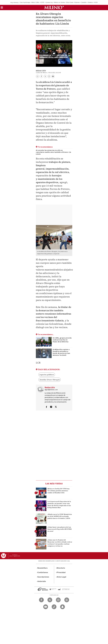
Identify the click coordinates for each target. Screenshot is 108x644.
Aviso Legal (61, 577)
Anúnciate (42, 581)
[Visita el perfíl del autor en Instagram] (51, 407)
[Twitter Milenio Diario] (50, 600)
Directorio (61, 568)
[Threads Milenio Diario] (67, 600)
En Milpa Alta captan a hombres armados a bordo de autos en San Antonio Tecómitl (61, 352)
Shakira (90, 2)
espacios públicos (47, 375)
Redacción (41, 71)
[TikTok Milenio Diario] (54, 607)
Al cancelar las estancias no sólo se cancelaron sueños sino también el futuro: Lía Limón (53, 152)
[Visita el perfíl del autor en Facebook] (46, 407)
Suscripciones (43, 577)
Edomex (77, 2)
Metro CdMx (35, 2)
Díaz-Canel (70, 2)
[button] (2, 8)
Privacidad (61, 572)
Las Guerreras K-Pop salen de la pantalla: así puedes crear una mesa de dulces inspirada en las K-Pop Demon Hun (59, 505)
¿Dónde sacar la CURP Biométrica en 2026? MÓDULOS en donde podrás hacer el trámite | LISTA (60, 516)
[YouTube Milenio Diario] (46, 607)
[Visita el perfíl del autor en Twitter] (56, 407)
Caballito (84, 2)
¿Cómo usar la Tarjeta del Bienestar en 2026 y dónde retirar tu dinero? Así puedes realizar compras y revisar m (60, 543)
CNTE (42, 2)
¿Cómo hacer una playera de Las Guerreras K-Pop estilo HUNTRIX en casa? (60, 529)
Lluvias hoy (49, 2)
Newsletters (43, 568)
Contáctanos (43, 572)
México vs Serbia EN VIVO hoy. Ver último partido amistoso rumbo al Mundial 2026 (59, 491)
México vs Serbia (59, 2)
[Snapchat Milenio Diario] (62, 607)
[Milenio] (54, 8)
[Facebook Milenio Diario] (41, 600)
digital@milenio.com (51, 390)
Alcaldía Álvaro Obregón (50, 380)
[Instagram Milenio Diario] (58, 600)
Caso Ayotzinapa (25, 2)
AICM (96, 2)
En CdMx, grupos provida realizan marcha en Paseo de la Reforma (62, 340)
